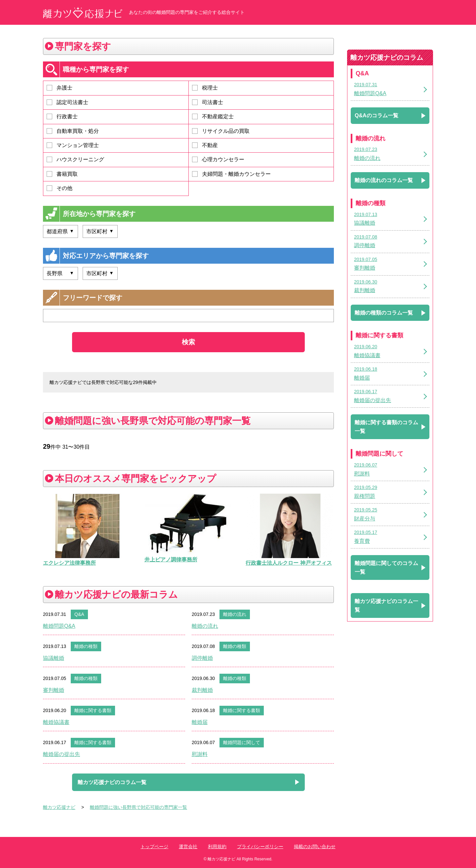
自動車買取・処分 (73, 131)
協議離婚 (54, 658)
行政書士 (62, 116)
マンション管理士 (73, 145)
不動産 (205, 145)
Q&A (79, 614)
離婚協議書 (56, 722)
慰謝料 (200, 754)
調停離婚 (202, 658)
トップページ (154, 847)
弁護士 (59, 88)
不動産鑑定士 (213, 116)
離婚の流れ (235, 614)
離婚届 (200, 722)
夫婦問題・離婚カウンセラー (231, 174)
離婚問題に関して (242, 742)
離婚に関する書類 (93, 710)
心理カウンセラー (218, 159)
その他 (59, 188)
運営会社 (188, 847)
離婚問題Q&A (59, 626)
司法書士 (208, 102)
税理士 (205, 88)
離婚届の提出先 (61, 754)
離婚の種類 (86, 646)
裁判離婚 (202, 690)
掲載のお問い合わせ (315, 847)
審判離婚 (54, 690)
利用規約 (217, 847)
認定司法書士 (67, 102)
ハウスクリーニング (75, 159)
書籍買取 (62, 174)
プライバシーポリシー (260, 847)
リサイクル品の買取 (221, 131)
